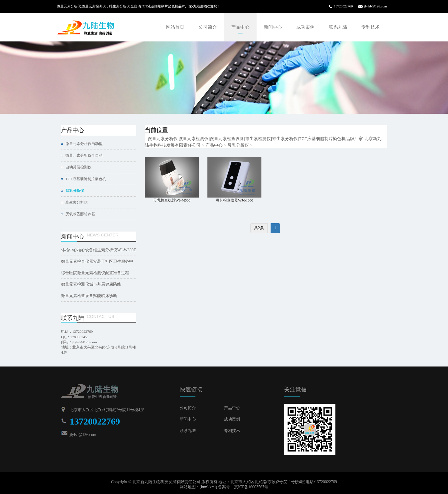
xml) (213, 487)
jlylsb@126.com (376, 6)
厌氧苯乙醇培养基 (80, 214)
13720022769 (343, 6)
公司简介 (208, 27)
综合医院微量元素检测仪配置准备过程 (95, 273)
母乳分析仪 (238, 145)
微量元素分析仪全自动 (84, 155)
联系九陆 (338, 27)
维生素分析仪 (77, 202)
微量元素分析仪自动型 (84, 144)
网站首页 (175, 27)
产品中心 (240, 27)
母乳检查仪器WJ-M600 (234, 200)
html (205, 487)
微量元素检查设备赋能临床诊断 (89, 296)
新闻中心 (273, 27)
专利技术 (371, 27)
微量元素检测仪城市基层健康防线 (91, 284)
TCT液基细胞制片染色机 (86, 179)
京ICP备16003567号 (251, 487)
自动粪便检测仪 (78, 167)
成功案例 (305, 27)
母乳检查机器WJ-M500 (172, 200)
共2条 (259, 228)
